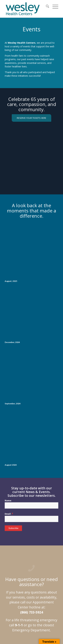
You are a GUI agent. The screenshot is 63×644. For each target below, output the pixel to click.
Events (52, 565)
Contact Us (51, 569)
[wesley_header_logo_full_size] (26, 9)
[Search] (46, 7)
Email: (9, 396)
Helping (11, 569)
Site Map (18, 565)
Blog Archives (37, 569)
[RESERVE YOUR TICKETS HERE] (32, 118)
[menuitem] (46, 7)
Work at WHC (23, 569)
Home (8, 565)
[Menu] (54, 7)
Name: (8, 383)
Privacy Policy (30, 565)
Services (43, 565)
